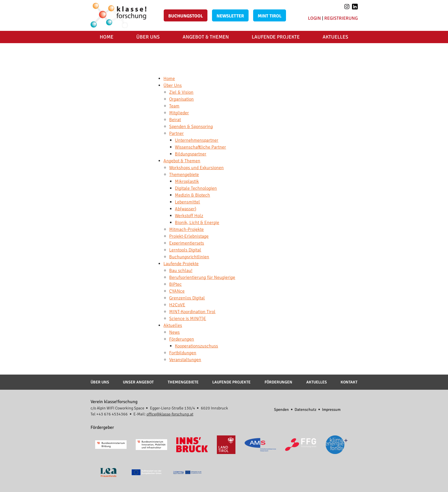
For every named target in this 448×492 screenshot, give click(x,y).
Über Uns (148, 37)
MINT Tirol (270, 16)
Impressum (331, 410)
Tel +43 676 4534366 (109, 414)
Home (107, 37)
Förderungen (278, 382)
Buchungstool (186, 16)
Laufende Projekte (276, 37)
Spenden (281, 410)
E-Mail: (163, 414)
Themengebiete (183, 382)
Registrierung (341, 18)
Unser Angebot (138, 382)
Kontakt (349, 382)
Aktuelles (335, 37)
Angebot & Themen (206, 37)
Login (314, 18)
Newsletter (230, 16)
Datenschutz (305, 410)
